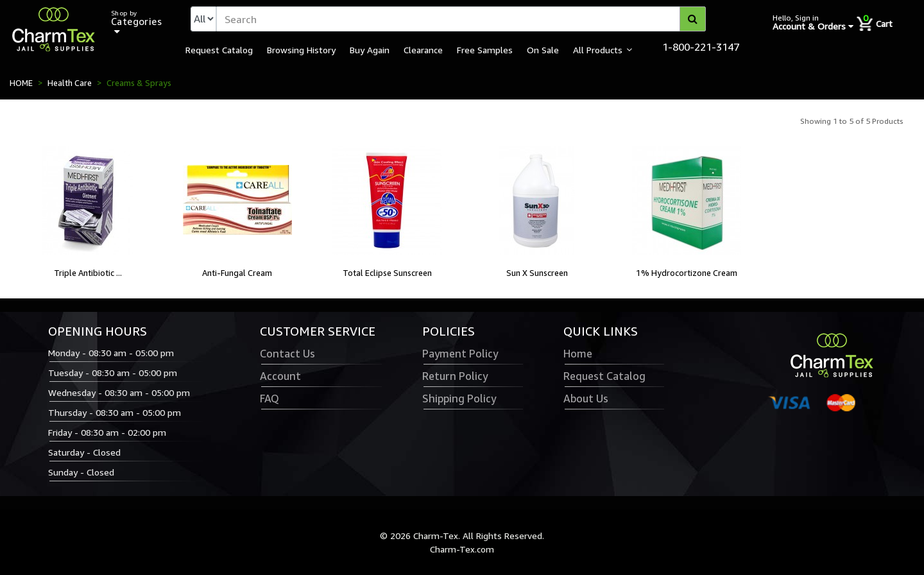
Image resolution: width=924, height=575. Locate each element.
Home (578, 354)
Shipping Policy (459, 399)
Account (280, 376)
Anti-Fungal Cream (237, 273)
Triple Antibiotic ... (88, 273)
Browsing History (301, 49)
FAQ (269, 399)
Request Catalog (219, 49)
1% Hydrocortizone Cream (687, 273)
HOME (21, 83)
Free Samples (485, 49)
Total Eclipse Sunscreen (387, 273)
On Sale (543, 49)
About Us (586, 399)
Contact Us (287, 354)
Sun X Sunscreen (537, 273)
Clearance (423, 49)
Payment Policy (460, 354)
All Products (598, 49)
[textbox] (461, 19)
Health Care (70, 83)
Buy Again (370, 49)
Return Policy (455, 376)
